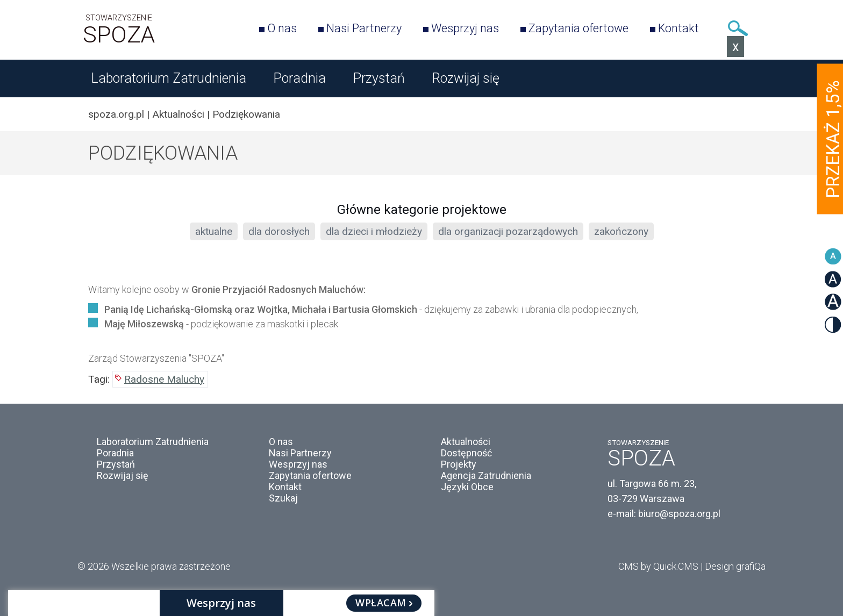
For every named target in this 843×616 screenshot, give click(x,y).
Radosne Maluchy (164, 379)
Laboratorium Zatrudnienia (169, 78)
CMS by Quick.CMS (658, 566)
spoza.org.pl (116, 114)
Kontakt (678, 28)
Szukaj (738, 28)
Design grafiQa (735, 566)
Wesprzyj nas (465, 28)
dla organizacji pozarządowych (508, 231)
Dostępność (466, 453)
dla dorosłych (279, 231)
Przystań (379, 78)
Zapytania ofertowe (578, 28)
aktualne (214, 231)
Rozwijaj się (466, 78)
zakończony (621, 231)
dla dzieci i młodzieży (374, 231)
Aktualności (178, 114)
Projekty (459, 464)
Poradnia (299, 78)
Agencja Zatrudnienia (486, 475)
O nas (282, 28)
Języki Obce (467, 487)
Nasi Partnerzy (364, 28)
